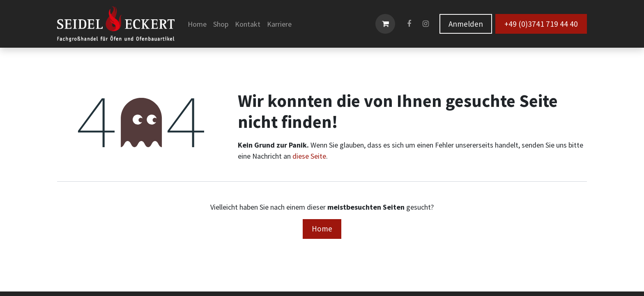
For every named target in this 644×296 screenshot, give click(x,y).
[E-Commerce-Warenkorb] (385, 24)
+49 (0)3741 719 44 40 (541, 24)
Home (322, 229)
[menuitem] (197, 24)
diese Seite (309, 156)
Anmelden (466, 24)
